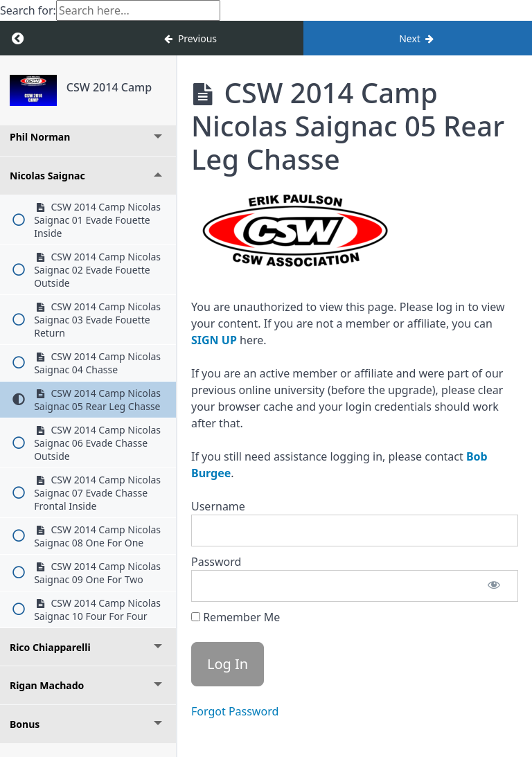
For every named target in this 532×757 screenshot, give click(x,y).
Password (216, 562)
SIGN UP (214, 340)
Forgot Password (235, 711)
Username (218, 506)
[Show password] (494, 586)
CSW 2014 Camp (109, 87)
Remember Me (236, 617)
